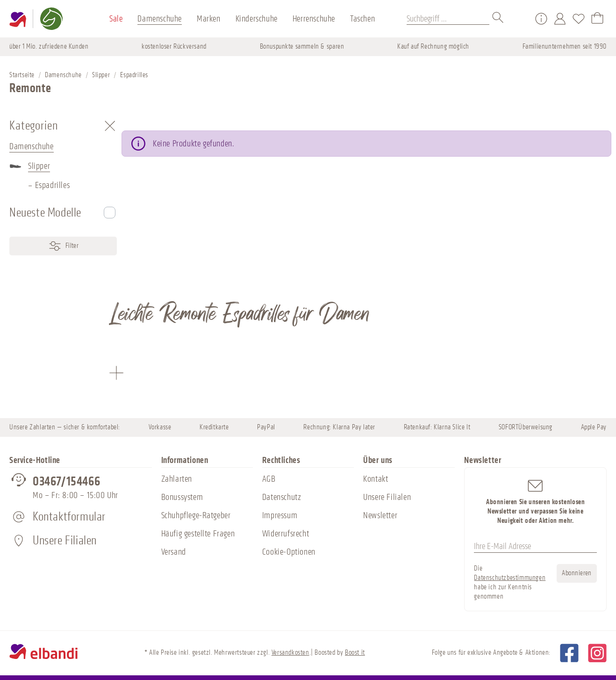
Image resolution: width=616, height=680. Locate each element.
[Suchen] (498, 19)
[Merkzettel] (579, 19)
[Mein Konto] (560, 19)
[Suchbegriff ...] (448, 19)
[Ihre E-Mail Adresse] (535, 547)
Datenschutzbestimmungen (510, 578)
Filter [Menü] (63, 246)
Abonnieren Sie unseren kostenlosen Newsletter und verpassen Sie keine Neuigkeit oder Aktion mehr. (535, 501)
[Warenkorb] (597, 19)
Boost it (355, 653)
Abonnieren (577, 573)
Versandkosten (290, 653)
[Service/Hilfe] (541, 19)
